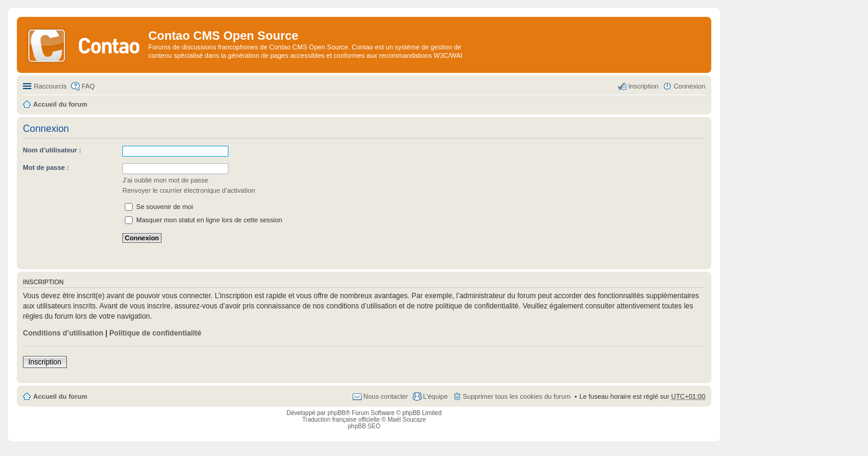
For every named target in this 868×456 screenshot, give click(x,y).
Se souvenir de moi (159, 207)
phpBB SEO (364, 426)
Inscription (45, 362)
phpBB (336, 413)
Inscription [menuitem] (643, 86)
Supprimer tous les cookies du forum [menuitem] (517, 396)
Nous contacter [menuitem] (386, 396)
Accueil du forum (60, 396)
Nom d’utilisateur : (52, 150)
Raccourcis (50, 86)
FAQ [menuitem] (88, 86)
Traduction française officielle (341, 420)
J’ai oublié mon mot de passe (165, 180)
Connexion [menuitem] (689, 86)
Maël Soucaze (407, 420)
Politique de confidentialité (155, 333)
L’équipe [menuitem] (436, 396)
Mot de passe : (46, 167)
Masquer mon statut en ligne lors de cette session (203, 220)
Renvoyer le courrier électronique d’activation (189, 190)
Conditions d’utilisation (63, 333)
